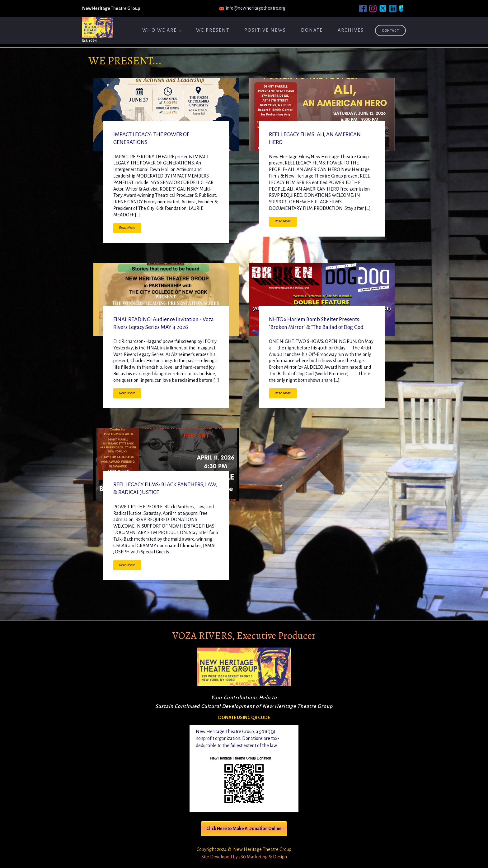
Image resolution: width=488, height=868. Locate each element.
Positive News (265, 30)
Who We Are (160, 30)
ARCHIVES (351, 30)
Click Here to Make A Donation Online (244, 829)
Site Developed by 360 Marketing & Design (244, 857)
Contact (390, 30)
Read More (127, 228)
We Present (213, 30)
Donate (312, 30)
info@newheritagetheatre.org (256, 8)
